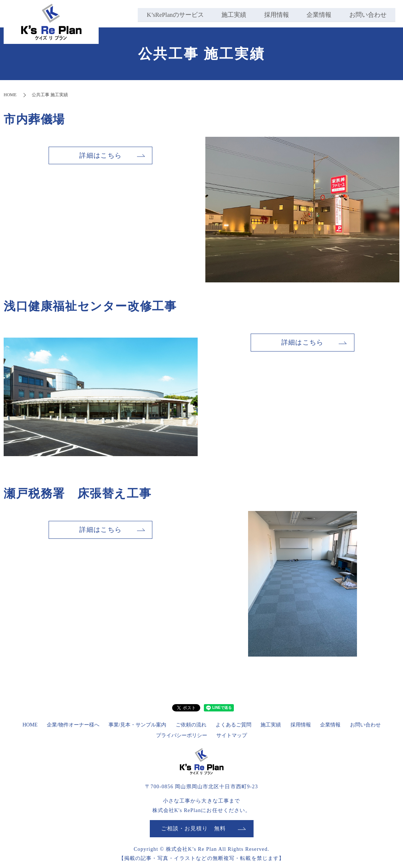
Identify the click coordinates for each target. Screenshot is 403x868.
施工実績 (231, 14)
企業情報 (318, 14)
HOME (10, 95)
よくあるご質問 (233, 725)
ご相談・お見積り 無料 (193, 828)
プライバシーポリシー (182, 735)
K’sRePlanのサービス (171, 14)
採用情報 (274, 14)
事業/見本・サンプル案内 (137, 725)
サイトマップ (232, 735)
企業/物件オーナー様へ (73, 725)
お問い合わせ (368, 14)
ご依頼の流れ (191, 725)
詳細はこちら (100, 155)
